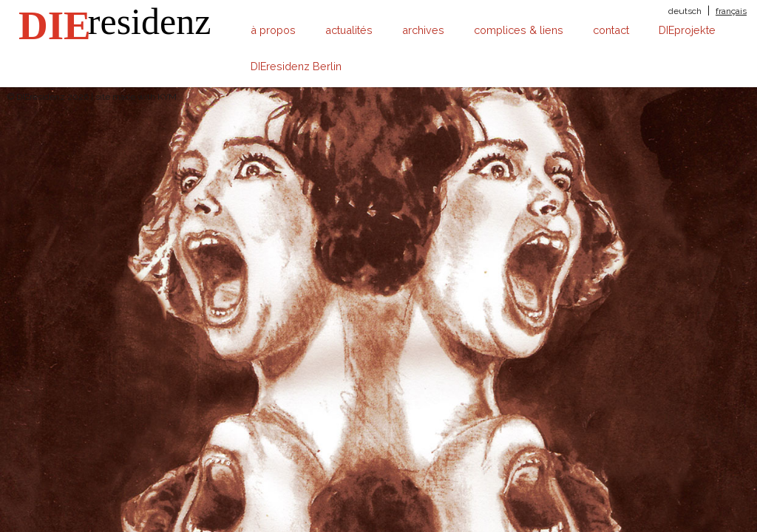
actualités (349, 30)
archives (423, 30)
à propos (273, 30)
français (731, 11)
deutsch (685, 11)
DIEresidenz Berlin (296, 66)
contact (611, 30)
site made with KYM (136, 97)
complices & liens (519, 30)
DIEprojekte (687, 30)
